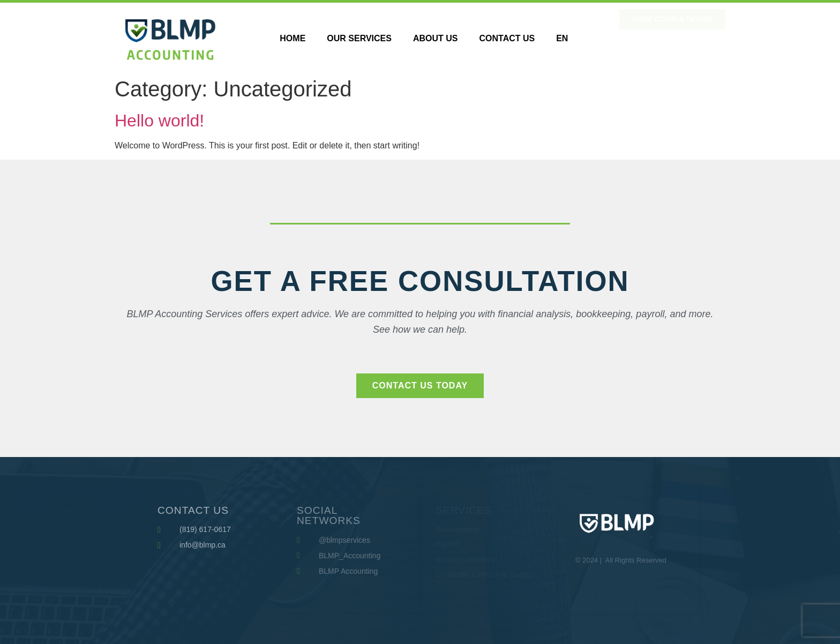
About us (436, 38)
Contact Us (507, 38)
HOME (292, 38)
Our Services (359, 38)
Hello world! (159, 121)
